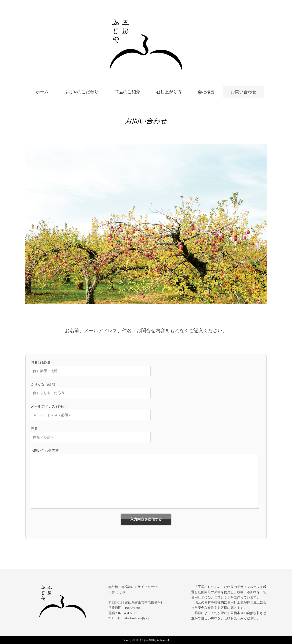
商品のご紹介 (127, 92)
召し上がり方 (169, 92)
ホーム (42, 92)
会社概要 (206, 92)
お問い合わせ (244, 92)
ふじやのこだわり (81, 92)
